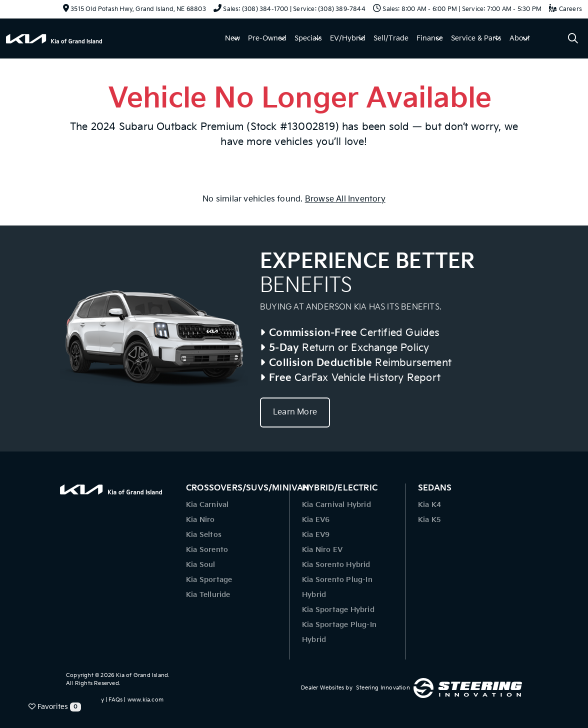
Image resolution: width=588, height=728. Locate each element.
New (232, 38)
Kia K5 (429, 520)
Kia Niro (200, 520)
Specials (308, 38)
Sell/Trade (391, 38)
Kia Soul (201, 565)
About (520, 38)
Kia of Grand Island (142, 675)
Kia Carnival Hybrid (336, 505)
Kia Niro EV (322, 550)
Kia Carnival (207, 505)
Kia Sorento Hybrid (336, 565)
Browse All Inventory (345, 199)
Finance (430, 38)
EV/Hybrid (348, 38)
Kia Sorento (207, 550)
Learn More (295, 412)
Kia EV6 (316, 520)
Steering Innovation (383, 688)
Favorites (55, 707)
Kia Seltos (204, 535)
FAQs (115, 700)
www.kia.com (145, 700)
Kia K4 (429, 505)
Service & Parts (476, 38)
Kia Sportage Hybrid (338, 610)
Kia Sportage (209, 580)
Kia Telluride (208, 595)
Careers (565, 9)
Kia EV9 (316, 535)
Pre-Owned (267, 38)
